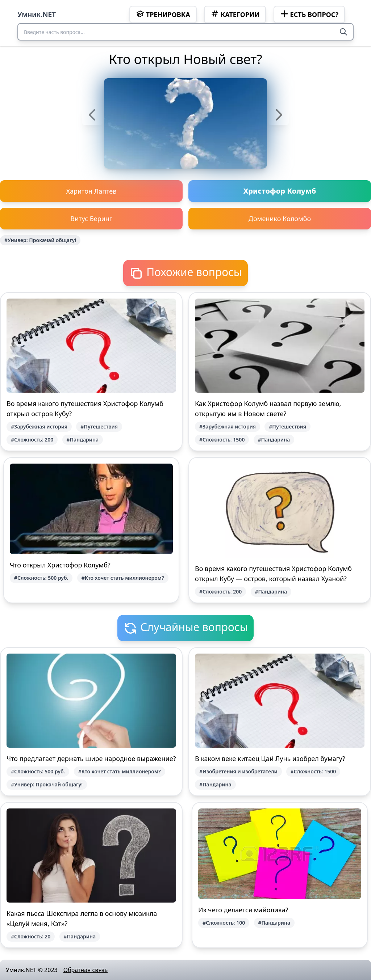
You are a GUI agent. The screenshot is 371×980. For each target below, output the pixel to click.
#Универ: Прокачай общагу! (40, 240)
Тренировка (163, 14)
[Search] (343, 32)
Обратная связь (86, 970)
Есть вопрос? (309, 14)
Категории (235, 14)
